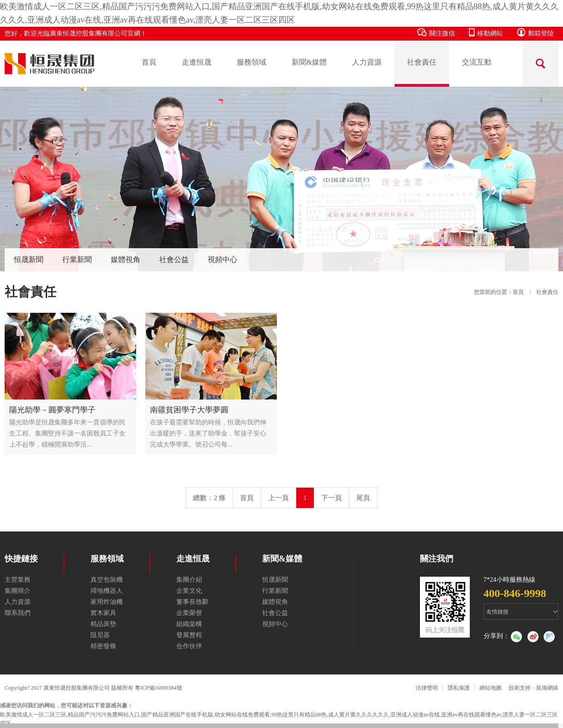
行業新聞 (77, 260)
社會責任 (422, 62)
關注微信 (436, 33)
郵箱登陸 (535, 33)
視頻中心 (222, 260)
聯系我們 (18, 613)
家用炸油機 (107, 602)
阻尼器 (100, 635)
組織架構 (189, 624)
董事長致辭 (192, 602)
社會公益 (174, 260)
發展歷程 (189, 635)
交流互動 (477, 62)
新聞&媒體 (309, 62)
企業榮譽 (189, 613)
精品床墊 (103, 624)
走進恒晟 (197, 62)
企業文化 (189, 591)
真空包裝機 (107, 580)
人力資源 (367, 62)
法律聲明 (427, 688)
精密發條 (103, 646)
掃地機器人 (107, 591)
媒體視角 (126, 260)
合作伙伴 (189, 646)
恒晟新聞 (29, 260)
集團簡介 (18, 591)
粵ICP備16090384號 (159, 688)
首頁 (149, 62)
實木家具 (103, 613)
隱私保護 (459, 688)
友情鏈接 (497, 612)
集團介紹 (189, 580)
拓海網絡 (547, 688)
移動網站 (486, 33)
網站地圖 (491, 688)
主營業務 (18, 580)
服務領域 (252, 62)
